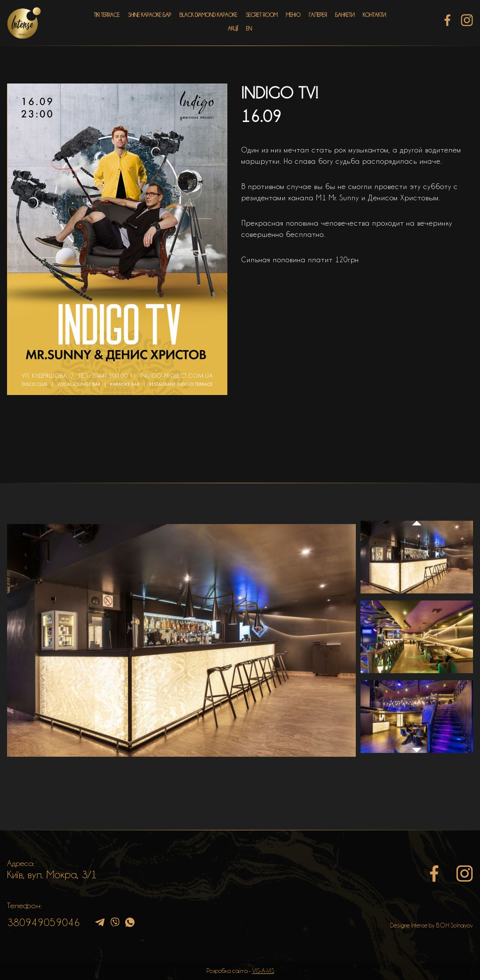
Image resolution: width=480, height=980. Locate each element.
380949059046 (44, 922)
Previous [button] (417, 514)
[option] (181, 640)
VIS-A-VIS (263, 971)
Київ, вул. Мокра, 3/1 (52, 874)
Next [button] (417, 755)
